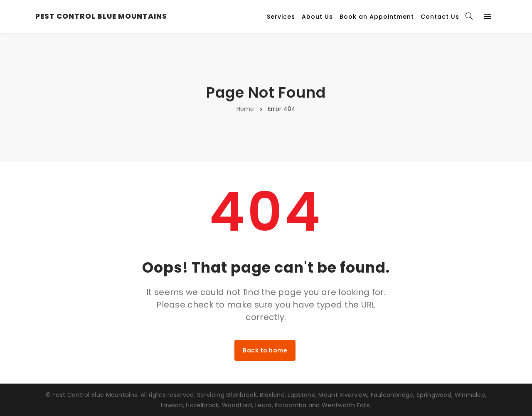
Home (245, 109)
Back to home (265, 350)
